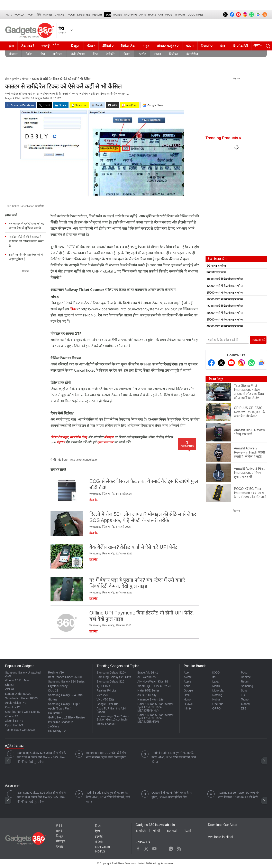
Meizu (216, 686)
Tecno (245, 699)
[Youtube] (231, 363)
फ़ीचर (25, 79)
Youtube (155, 848)
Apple (187, 681)
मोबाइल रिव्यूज (215, 379)
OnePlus (218, 704)
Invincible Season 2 (60, 722)
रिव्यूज (75, 46)
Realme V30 (56, 673)
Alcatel (188, 677)
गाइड (146, 46)
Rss (179, 848)
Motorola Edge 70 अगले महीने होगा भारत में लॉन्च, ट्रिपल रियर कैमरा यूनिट (106, 755)
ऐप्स (43, 54)
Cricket (60, 15)
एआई (51, 46)
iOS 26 (10, 689)
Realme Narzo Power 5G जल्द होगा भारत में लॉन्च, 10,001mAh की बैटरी (239, 795)
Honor (188, 699)
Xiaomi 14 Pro (14, 721)
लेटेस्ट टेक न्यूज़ (59, 437)
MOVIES (48, 15)
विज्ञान (127, 54)
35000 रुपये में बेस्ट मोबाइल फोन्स (225, 319)
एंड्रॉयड (61, 442)
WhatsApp (171, 848)
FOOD (71, 15)
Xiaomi (245, 704)
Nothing (217, 695)
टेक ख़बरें (28, 46)
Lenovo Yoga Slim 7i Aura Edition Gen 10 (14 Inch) (113, 718)
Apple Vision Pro (16, 703)
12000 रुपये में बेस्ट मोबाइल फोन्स (225, 286)
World (19, 15)
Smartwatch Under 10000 (21, 698)
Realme (246, 677)
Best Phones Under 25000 (65, 677)
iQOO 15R (103, 686)
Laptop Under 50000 (18, 694)
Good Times (196, 15)
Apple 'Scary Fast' (60, 708)
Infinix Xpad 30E (107, 724)
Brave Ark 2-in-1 (148, 673)
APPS (143, 15)
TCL (244, 695)
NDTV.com (102, 847)
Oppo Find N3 (14, 725)
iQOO (216, 673)
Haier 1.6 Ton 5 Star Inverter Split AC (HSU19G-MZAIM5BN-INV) (155, 718)
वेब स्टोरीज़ (192, 54)
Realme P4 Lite (106, 690)
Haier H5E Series (148, 690)
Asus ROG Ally (147, 695)
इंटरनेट (142, 54)
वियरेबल (174, 54)
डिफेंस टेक (128, 46)
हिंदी (39, 15)
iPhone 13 (12, 716)
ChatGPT (11, 685)
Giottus (53, 699)
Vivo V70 (102, 695)
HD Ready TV (57, 731)
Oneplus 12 (12, 707)
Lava (215, 681)
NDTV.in (101, 851)
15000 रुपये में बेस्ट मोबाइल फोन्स (225, 293)
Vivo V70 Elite (105, 699)
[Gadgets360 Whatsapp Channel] (251, 363)
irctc (65, 460)
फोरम (190, 46)
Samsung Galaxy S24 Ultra (65, 695)
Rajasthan (156, 15)
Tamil (188, 831)
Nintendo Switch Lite (151, 699)
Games (117, 15)
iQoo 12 (53, 690)
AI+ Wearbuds (147, 677)
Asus (187, 686)
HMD (187, 695)
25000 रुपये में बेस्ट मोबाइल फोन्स (225, 306)
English (141, 831)
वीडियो (107, 46)
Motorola (218, 690)
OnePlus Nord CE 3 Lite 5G (23, 712)
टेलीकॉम (111, 54)
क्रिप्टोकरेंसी (240, 46)
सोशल (157, 54)
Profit (30, 15)
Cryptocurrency (58, 686)
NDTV (9, 15)
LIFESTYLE (84, 15)
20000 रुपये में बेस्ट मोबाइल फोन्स (225, 299)
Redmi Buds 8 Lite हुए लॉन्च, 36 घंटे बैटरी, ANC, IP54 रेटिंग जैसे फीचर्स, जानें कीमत (174, 757)
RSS (59, 825)
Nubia (216, 699)
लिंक (73, 309)
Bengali (172, 831)
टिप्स (96, 54)
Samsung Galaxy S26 (110, 681)
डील (223, 46)
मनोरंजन (58, 54)
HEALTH (97, 15)
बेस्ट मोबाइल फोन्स (216, 272)
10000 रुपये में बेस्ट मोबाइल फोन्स (225, 279)
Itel (214, 677)
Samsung (247, 686)
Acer (187, 673)
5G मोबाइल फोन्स (216, 266)
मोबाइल (13, 54)
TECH (107, 15)
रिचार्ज (205, 46)
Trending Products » (223, 138)
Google (188, 690)
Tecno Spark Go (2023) (20, 730)
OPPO (216, 708)
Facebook (138, 848)
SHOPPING (131, 15)
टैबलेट (29, 54)
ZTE (244, 708)
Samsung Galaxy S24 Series (66, 681)
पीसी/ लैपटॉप (78, 54)
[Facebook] (211, 363)
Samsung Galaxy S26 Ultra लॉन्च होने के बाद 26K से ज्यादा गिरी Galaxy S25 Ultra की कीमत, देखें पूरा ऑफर (42, 757)
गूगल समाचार (105, 442)
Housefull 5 (55, 713)
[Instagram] (241, 363)
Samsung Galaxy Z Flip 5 (64, 704)
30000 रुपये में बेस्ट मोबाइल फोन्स (225, 313)
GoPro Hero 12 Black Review (67, 717)
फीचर (91, 46)
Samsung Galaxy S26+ (111, 673)
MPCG (169, 15)
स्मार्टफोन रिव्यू (78, 437)
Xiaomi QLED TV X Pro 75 (154, 686)
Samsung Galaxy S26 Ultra (114, 677)
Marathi (180, 15)
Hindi (156, 831)
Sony (244, 690)
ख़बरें (59, 831)
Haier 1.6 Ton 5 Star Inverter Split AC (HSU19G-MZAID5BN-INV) (155, 707)
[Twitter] (221, 363)
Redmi (245, 681)
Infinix (187, 708)
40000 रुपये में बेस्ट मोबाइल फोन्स (225, 326)
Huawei (188, 704)
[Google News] (261, 363)
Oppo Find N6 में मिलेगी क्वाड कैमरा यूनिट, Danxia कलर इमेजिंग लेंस (172, 795)
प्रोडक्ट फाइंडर (166, 46)
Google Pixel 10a (107, 704)
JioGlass (54, 726)
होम (11, 46)
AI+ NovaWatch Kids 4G (153, 681)
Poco (244, 673)
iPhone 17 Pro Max (17, 680)
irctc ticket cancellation (84, 460)
